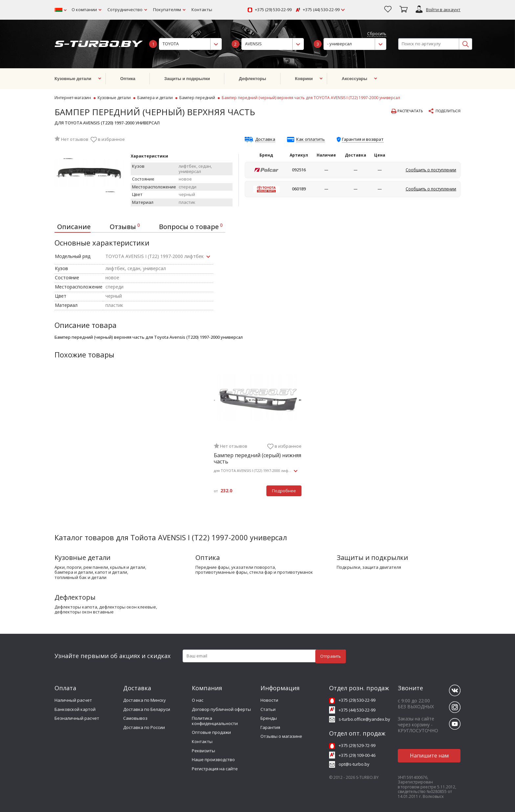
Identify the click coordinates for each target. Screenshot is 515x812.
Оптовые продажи (211, 732)
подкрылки (348, 567)
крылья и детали (128, 567)
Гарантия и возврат (363, 139)
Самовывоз (135, 718)
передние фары (212, 567)
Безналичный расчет (77, 718)
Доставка (265, 139)
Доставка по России (144, 727)
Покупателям (167, 10)
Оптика (208, 557)
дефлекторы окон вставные (84, 612)
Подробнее (284, 491)
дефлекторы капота (76, 607)
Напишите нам (429, 756)
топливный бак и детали (80, 578)
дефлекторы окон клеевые (128, 607)
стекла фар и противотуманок (281, 572)
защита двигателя (382, 567)
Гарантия (270, 727)
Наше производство (213, 759)
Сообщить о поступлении (431, 170)
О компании (84, 10)
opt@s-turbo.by (354, 764)
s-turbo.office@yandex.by (364, 719)
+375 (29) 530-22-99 (273, 10)
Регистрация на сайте (215, 769)
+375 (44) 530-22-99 (321, 10)
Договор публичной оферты (221, 709)
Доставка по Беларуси (147, 709)
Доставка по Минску (145, 700)
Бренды (269, 718)
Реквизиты (203, 751)
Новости (269, 700)
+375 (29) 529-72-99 (357, 745)
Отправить (331, 656)
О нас (198, 700)
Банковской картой (75, 709)
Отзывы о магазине (281, 736)
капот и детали (111, 572)
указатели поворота (253, 567)
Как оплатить (311, 139)
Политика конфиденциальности (215, 721)
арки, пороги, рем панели (81, 567)
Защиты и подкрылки (372, 557)
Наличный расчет (73, 700)
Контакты (202, 10)
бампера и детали (74, 572)
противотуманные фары (221, 572)
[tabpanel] (258, 438)
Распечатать (407, 111)
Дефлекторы (75, 597)
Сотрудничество (125, 10)
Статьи (268, 709)
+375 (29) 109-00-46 (357, 755)
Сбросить (377, 34)
